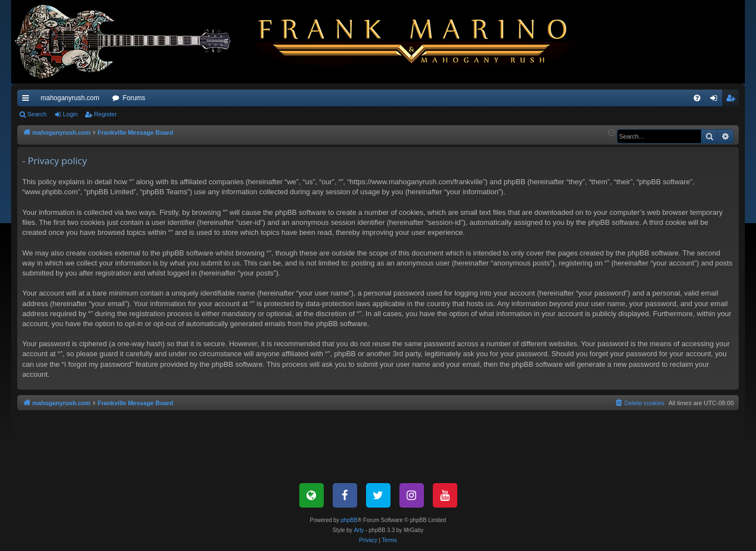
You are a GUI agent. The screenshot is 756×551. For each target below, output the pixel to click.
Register (105, 114)
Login (70, 114)
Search (37, 114)
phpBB (349, 520)
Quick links (28, 100)
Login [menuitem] (716, 100)
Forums (134, 98)
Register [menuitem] (733, 100)
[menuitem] (697, 98)
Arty (359, 530)
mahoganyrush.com (70, 98)
